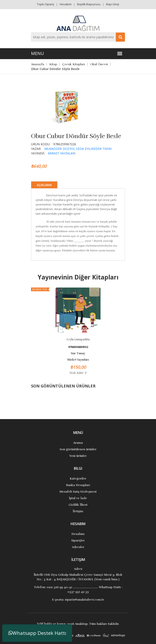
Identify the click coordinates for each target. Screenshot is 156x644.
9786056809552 (78, 347)
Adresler (78, 547)
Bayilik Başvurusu (89, 4)
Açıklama (44, 185)
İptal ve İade (78, 498)
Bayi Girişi (113, 4)
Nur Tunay (78, 353)
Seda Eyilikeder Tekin (94, 149)
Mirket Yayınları (62, 153)
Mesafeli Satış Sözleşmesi (78, 492)
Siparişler (78, 540)
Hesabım (66, 4)
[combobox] (78, 37)
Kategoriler (78, 479)
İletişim (78, 511)
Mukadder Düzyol (60, 149)
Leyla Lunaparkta (78, 339)
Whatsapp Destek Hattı (37, 633)
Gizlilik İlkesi (78, 505)
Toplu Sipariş (45, 4)
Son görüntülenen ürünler (78, 449)
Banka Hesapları (78, 485)
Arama (78, 443)
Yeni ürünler (78, 456)
